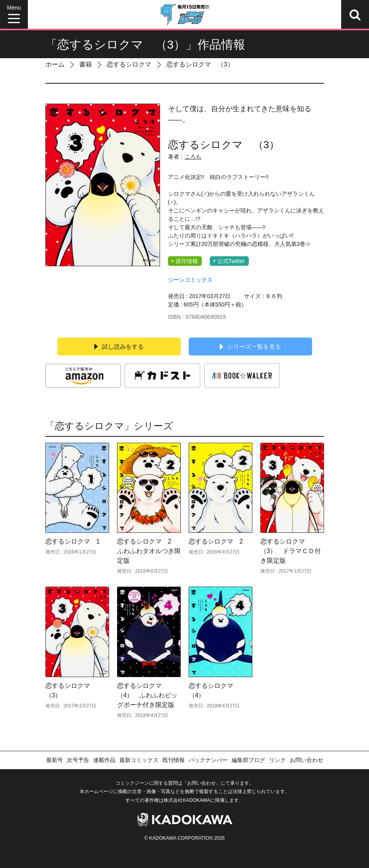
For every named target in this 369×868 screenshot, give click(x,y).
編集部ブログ (248, 760)
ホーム (55, 64)
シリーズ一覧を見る (250, 347)
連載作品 (104, 760)
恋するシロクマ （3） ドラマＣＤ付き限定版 (291, 551)
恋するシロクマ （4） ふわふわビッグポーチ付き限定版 (147, 695)
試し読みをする (119, 347)
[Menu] (14, 14)
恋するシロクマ (129, 64)
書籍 (86, 64)
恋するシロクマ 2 (216, 541)
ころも (193, 157)
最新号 (55, 760)
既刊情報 (174, 760)
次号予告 (78, 760)
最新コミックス (139, 760)
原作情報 (185, 261)
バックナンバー (208, 760)
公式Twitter (229, 261)
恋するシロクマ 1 (73, 541)
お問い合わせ (307, 760)
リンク (277, 760)
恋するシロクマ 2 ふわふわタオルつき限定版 (149, 551)
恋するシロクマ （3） (200, 64)
